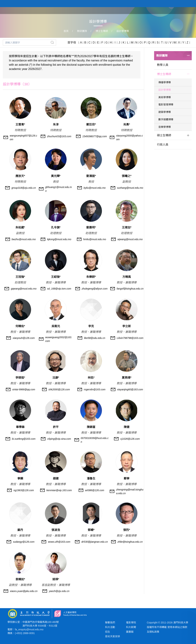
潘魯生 (91, 478)
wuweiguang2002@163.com (59, 339)
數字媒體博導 (166, 119)
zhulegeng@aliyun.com (95, 289)
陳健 (127, 427)
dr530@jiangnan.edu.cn (95, 542)
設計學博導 (123, 31)
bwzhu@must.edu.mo (24, 239)
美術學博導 (165, 97)
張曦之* (127, 176)
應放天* (20, 176)
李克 (91, 326)
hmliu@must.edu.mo (95, 239)
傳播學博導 (165, 82)
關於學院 (134, 10)
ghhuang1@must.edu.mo (59, 189)
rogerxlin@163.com (95, 389)
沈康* (56, 378)
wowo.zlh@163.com (59, 542)
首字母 (72, 43)
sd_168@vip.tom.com (59, 289)
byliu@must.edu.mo (95, 188)
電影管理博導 (166, 105)
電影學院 (131, 623)
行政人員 (163, 145)
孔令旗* (56, 227)
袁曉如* (20, 579)
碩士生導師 (164, 135)
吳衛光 (56, 326)
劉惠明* (91, 227)
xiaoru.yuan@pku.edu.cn (24, 591)
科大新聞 (131, 627)
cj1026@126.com (130, 439)
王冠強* (20, 277)
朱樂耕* (91, 277)
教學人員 (163, 65)
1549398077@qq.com (95, 136)
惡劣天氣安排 (113, 636)
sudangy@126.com (24, 542)
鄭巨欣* (91, 125)
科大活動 (110, 627)
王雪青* (20, 125)
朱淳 (56, 125)
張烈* (127, 530)
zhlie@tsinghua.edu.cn (130, 542)
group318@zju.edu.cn (24, 188)
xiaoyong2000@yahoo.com (129, 137)
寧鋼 (20, 478)
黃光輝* (56, 176)
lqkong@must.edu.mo (59, 239)
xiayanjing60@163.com (130, 389)
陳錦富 (91, 427)
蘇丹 (20, 530)
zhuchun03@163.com (59, 136)
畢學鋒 (20, 427)
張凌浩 (56, 530)
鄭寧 (127, 478)
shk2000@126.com (59, 389)
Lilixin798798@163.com (130, 338)
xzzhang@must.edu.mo (130, 188)
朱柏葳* (20, 227)
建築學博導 (165, 112)
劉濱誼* (91, 176)
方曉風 (127, 277)
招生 (108, 632)
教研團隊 (168, 10)
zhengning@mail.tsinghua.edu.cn (130, 491)
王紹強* (56, 277)
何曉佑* (20, 326)
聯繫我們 (110, 623)
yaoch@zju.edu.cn (59, 591)
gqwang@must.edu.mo (24, 289)
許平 (56, 427)
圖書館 (130, 632)
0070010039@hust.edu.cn (95, 440)
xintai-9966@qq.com (24, 389)
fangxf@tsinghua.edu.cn (130, 289)
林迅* (91, 378)
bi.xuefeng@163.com (24, 439)
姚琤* (56, 579)
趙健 (56, 478)
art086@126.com (95, 490)
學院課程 (151, 10)
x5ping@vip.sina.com (59, 439)
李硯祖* (20, 378)
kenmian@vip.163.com (59, 490)
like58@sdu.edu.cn (95, 338)
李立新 (127, 326)
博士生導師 (102, 31)
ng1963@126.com (24, 490)
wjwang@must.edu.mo (130, 239)
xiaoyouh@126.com (24, 338)
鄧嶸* (91, 530)
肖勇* (127, 125)
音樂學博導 (165, 127)
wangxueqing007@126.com (23, 137)
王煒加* (127, 227)
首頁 (120, 10)
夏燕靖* (127, 378)
